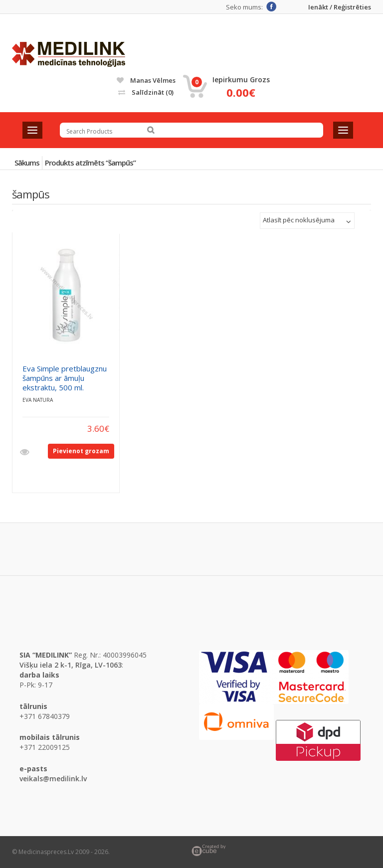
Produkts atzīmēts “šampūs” (90, 163)
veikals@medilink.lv (53, 779)
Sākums (27, 163)
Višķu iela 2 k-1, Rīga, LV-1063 (71, 665)
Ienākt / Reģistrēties (340, 7)
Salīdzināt (146, 92)
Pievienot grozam (81, 451)
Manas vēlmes (146, 80)
